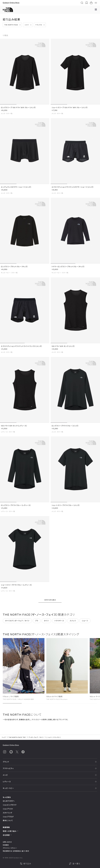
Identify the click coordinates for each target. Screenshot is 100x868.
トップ (4, 737)
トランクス (39, 25)
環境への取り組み (11, 831)
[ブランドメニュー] (96, 10)
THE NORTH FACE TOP (17, 737)
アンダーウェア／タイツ (36, 737)
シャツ (27, 25)
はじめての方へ (9, 801)
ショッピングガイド (10, 805)
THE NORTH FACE (11, 25)
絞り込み (25, 864)
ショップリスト (8, 809)
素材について (8, 820)
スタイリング (7, 813)
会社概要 (7, 835)
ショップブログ (8, 817)
